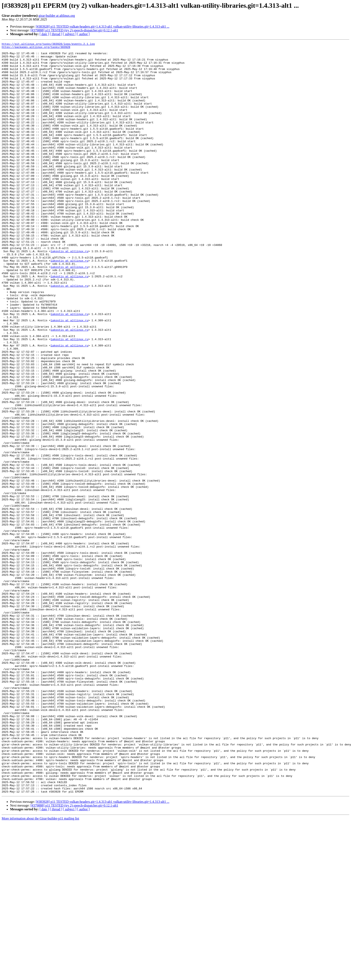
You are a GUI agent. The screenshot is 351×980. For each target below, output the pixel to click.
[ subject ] (70, 34)
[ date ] (44, 34)
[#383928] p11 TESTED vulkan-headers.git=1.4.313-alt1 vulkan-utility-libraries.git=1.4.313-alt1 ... (103, 26)
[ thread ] (56, 34)
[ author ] (84, 34)
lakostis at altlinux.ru (69, 293)
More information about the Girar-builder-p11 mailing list (40, 969)
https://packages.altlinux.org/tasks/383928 (36, 48)
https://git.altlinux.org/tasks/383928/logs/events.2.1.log (48, 44)
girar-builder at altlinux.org (57, 16)
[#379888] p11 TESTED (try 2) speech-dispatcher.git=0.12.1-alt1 (74, 30)
